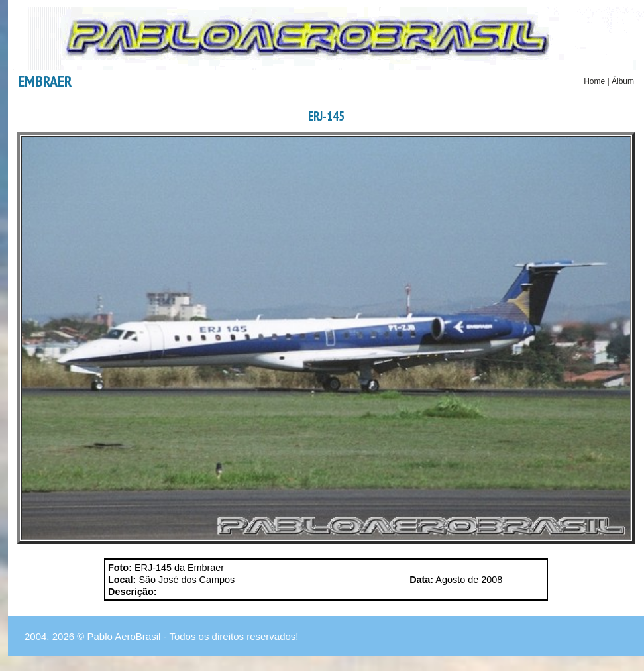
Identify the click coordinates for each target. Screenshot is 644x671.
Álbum (623, 81)
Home (594, 81)
